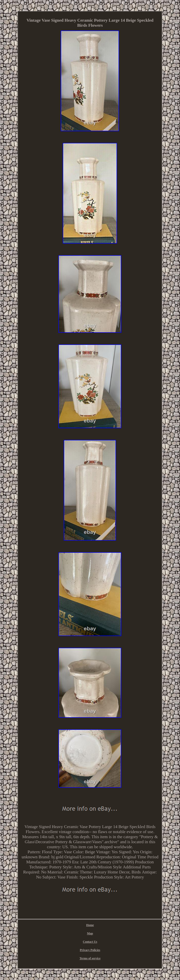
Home (90, 925)
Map (90, 933)
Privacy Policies (90, 950)
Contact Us (90, 942)
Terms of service (90, 958)
